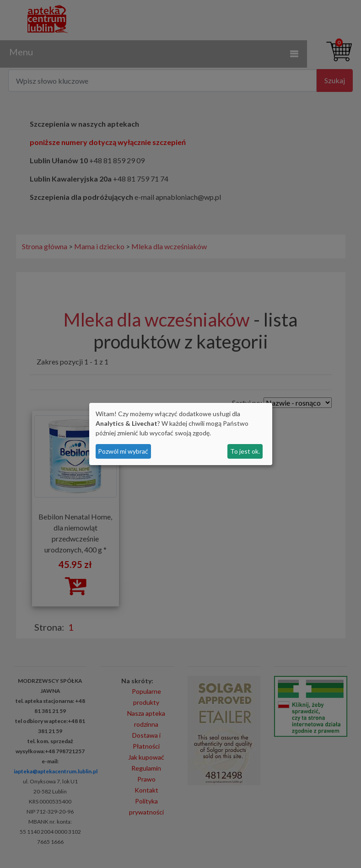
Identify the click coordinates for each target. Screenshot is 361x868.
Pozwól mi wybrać (123, 451)
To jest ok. (245, 451)
